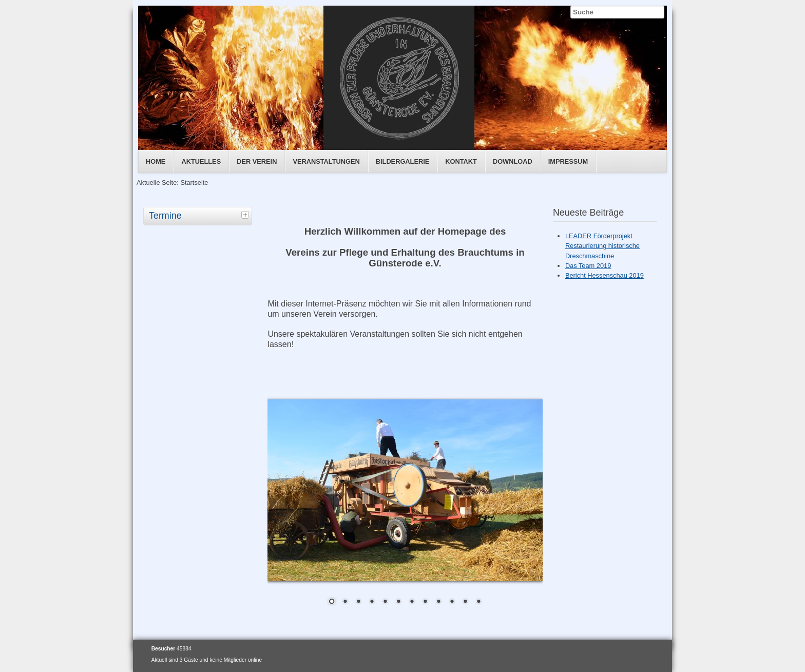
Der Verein (257, 161)
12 (478, 602)
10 (452, 602)
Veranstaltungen (326, 161)
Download (513, 161)
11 (465, 602)
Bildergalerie (403, 161)
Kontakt (461, 161)
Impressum (568, 161)
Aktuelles (201, 161)
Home (156, 161)
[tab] (246, 215)
